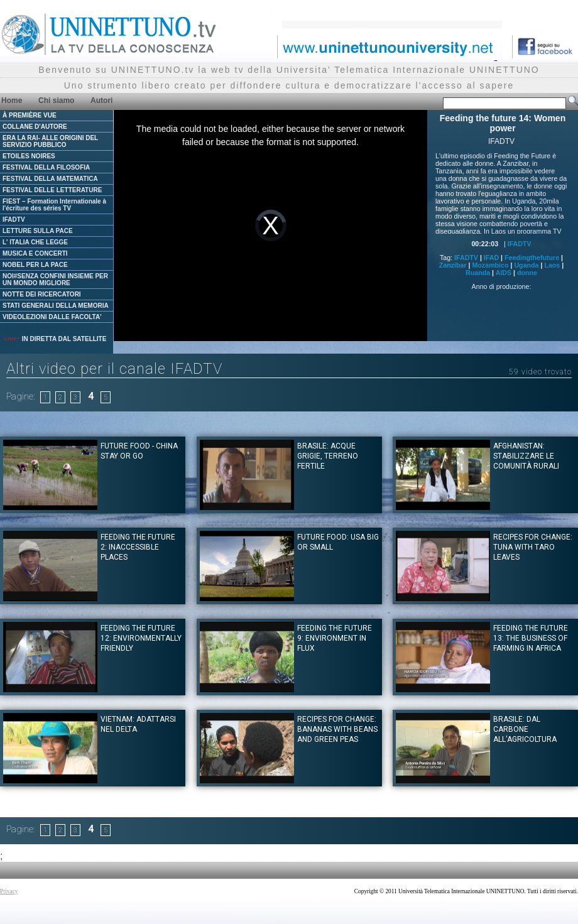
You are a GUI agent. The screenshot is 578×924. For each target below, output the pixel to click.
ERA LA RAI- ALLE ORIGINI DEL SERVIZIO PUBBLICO (50, 141)
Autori (101, 101)
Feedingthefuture (532, 258)
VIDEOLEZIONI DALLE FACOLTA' (52, 317)
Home (12, 101)
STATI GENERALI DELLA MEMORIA (56, 306)
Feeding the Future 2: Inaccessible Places (138, 547)
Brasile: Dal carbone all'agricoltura (525, 729)
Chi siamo (56, 101)
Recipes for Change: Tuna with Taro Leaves (533, 547)
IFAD (491, 258)
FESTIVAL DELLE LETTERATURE (52, 190)
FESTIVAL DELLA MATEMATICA (50, 179)
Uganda (526, 265)
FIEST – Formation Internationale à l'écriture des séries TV (54, 205)
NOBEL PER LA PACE (35, 265)
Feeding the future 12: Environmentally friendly (141, 638)
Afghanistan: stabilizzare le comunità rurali (526, 456)
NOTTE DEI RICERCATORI (42, 294)
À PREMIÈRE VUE (30, 115)
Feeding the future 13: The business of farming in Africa (531, 638)
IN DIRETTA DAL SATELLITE (55, 339)
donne (527, 273)
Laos (552, 265)
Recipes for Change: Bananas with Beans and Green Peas (337, 729)
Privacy (9, 891)
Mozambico (490, 265)
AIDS (504, 273)
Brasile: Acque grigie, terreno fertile (328, 456)
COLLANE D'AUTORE (35, 127)
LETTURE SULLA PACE (38, 231)
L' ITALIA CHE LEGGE (35, 242)
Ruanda (478, 273)
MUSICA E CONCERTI (35, 253)
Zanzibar (453, 265)
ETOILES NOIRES (29, 156)
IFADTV (14, 220)
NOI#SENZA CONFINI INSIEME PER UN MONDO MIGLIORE (55, 280)
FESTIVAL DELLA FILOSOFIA (46, 167)
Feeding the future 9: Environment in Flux (335, 638)
